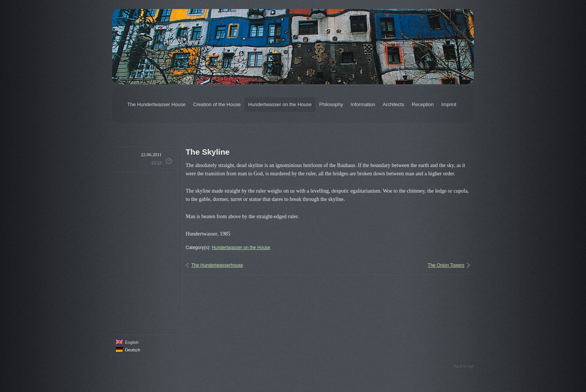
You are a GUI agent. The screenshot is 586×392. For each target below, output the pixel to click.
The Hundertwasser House (156, 104)
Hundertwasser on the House (280, 104)
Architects (393, 104)
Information (363, 104)
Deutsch (128, 350)
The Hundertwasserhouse (217, 265)
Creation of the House (217, 104)
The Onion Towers (446, 265)
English (127, 342)
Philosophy (331, 104)
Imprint (449, 104)
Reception (423, 104)
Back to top (463, 366)
